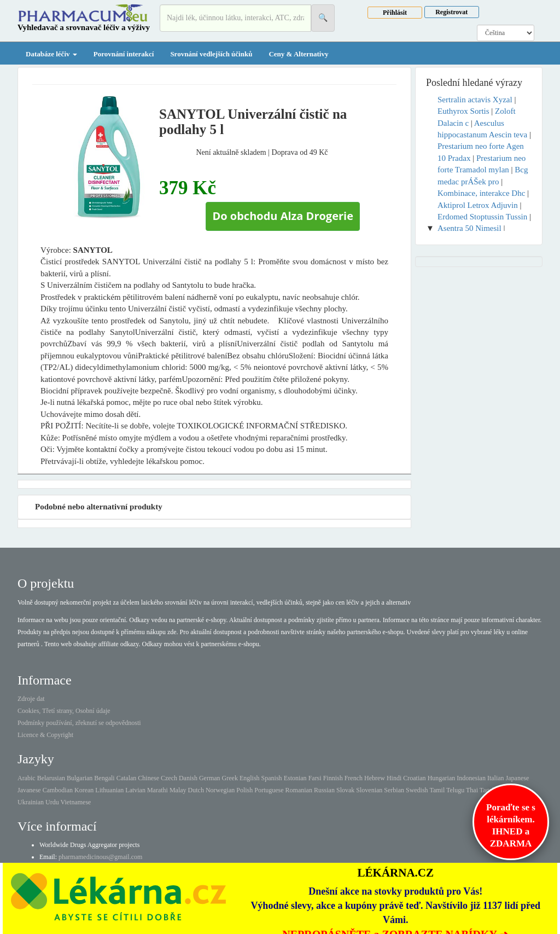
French (354, 778)
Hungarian (442, 778)
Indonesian (471, 778)
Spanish (272, 778)
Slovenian (369, 790)
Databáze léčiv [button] (51, 54)
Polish (244, 790)
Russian (324, 790)
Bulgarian (80, 778)
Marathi (157, 790)
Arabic (27, 778)
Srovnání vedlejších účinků (211, 54)
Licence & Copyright (45, 735)
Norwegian (220, 790)
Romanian (299, 790)
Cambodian (58, 790)
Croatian (414, 778)
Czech (169, 778)
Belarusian (51, 778)
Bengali (104, 778)
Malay (178, 790)
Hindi (394, 778)
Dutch (196, 790)
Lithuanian (109, 790)
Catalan (127, 778)
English (250, 778)
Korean (84, 790)
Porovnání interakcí (124, 54)
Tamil (437, 790)
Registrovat (451, 12)
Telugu (455, 790)
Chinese (148, 778)
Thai (472, 790)
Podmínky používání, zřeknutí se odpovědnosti (79, 723)
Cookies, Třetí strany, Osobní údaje (64, 711)
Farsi (315, 778)
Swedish (417, 790)
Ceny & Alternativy (298, 54)
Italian (496, 778)
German (210, 778)
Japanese (518, 778)
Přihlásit (395, 13)
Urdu (52, 802)
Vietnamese (75, 802)
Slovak (345, 790)
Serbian (394, 790)
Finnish (333, 778)
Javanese (29, 790)
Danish (188, 778)
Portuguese (269, 790)
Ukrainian (31, 802)
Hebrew (375, 778)
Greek (230, 778)
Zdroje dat (31, 699)
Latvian (135, 790)
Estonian (295, 778)
